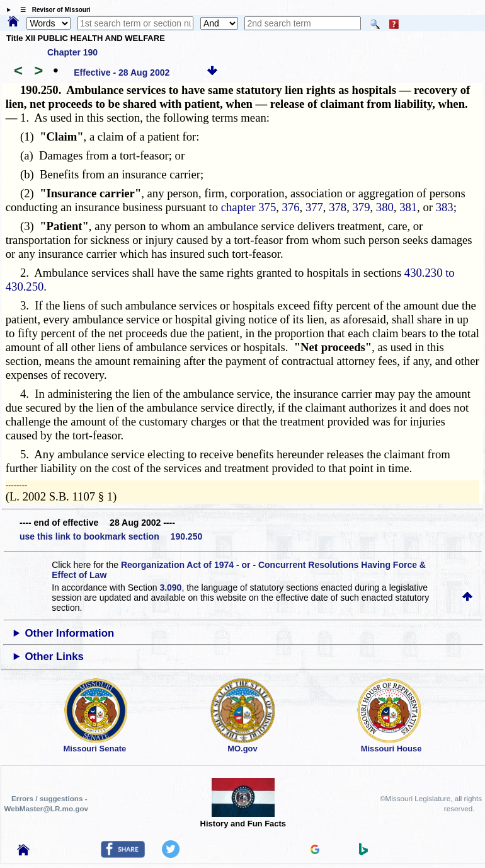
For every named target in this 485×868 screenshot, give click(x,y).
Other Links (54, 657)
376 (291, 207)
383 (445, 207)
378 (338, 207)
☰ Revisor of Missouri (52, 10)
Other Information (70, 633)
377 (314, 207)
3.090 (170, 587)
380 (385, 207)
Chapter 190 (72, 52)
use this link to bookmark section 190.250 (111, 536)
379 (362, 207)
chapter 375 (249, 207)
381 (408, 207)
